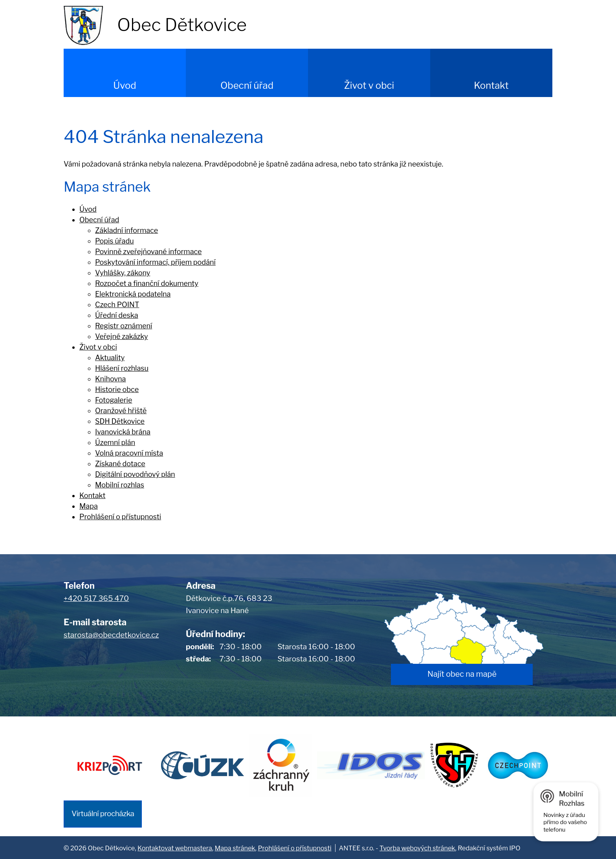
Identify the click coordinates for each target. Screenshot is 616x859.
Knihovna (111, 379)
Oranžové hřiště (121, 411)
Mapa (89, 506)
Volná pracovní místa (129, 453)
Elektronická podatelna (133, 294)
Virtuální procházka (103, 813)
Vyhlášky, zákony (123, 273)
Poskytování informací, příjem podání (155, 262)
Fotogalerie (114, 400)
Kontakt (491, 85)
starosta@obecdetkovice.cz (111, 635)
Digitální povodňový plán (135, 474)
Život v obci (369, 85)
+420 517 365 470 (96, 598)
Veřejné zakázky (122, 336)
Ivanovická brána (123, 432)
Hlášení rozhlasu (122, 368)
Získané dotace (120, 464)
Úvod (125, 85)
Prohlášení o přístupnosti (120, 517)
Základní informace (126, 230)
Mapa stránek (235, 847)
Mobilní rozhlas (120, 485)
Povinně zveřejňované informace (148, 252)
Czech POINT (117, 305)
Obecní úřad (247, 85)
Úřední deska (117, 315)
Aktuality (110, 358)
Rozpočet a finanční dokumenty (147, 283)
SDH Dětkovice (120, 421)
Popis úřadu (115, 241)
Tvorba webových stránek (417, 847)
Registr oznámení (124, 326)
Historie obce (117, 389)
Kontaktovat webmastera (175, 847)
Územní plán (115, 442)
